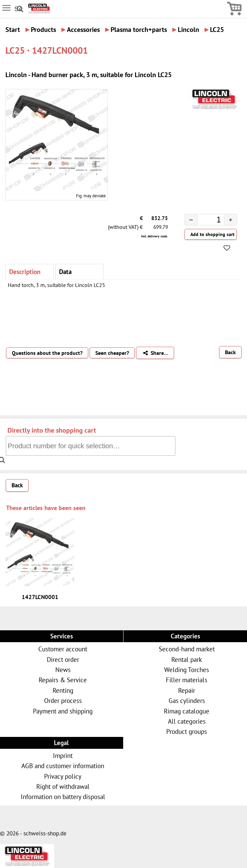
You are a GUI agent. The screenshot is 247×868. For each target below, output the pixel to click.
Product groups (187, 731)
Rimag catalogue (187, 711)
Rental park (187, 659)
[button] (230, 220)
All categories (187, 721)
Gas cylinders (187, 700)
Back (230, 352)
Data (65, 272)
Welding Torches (187, 670)
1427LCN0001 (40, 597)
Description (25, 272)
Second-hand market (187, 649)
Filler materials (187, 680)
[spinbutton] (205, 221)
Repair (187, 690)
